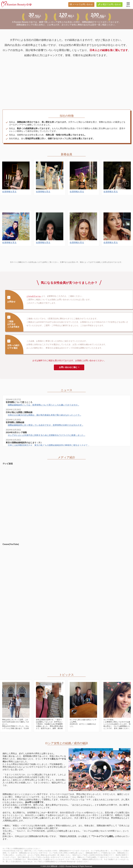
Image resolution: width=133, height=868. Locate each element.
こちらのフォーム (34, 296)
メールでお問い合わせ (83, 4)
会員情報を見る (9, 205)
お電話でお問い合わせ (111, 4)
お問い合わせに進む (68, 367)
